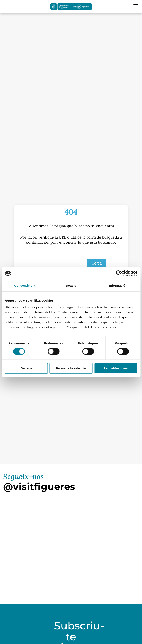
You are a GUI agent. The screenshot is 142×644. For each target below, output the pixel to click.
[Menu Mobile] (136, 6)
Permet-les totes (116, 368)
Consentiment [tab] (25, 286)
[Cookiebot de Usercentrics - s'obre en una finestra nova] (119, 273)
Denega (26, 368)
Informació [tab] (117, 286)
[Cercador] (6, 7)
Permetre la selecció (71, 368)
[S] (60, 264)
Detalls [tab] (71, 286)
